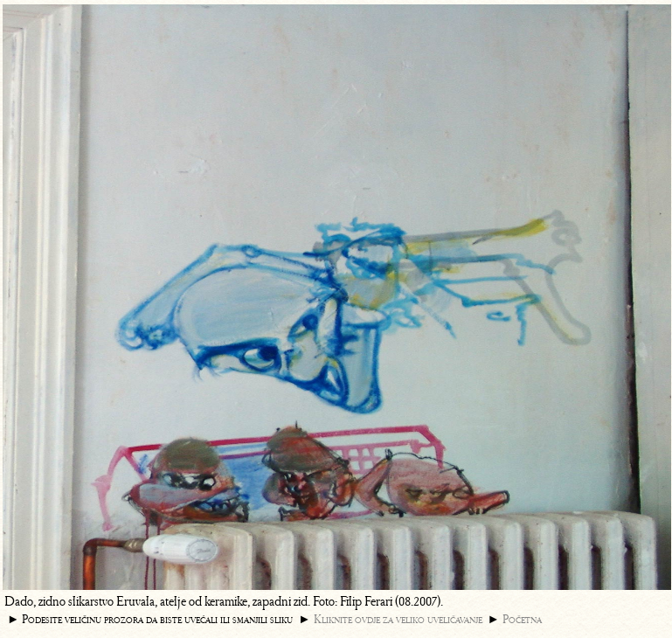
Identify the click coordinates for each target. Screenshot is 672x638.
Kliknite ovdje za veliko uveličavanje (398, 619)
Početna (522, 619)
